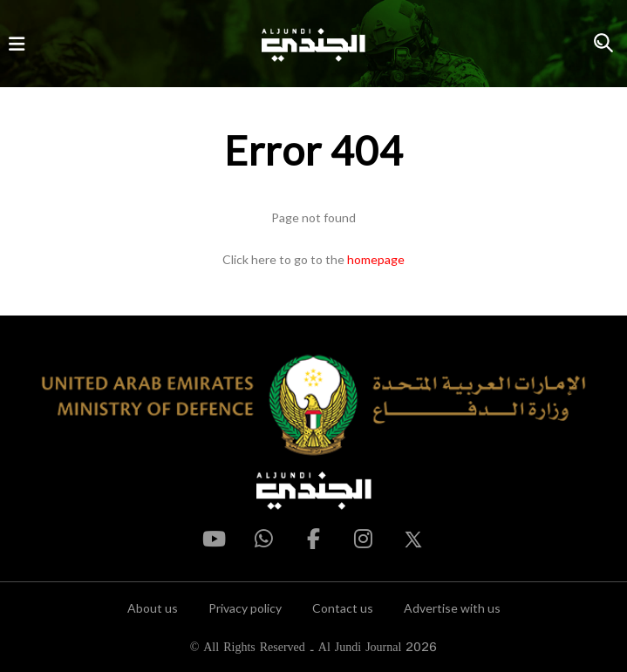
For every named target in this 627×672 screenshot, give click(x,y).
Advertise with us (452, 608)
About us (153, 608)
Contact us (343, 608)
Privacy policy (245, 608)
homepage (376, 259)
